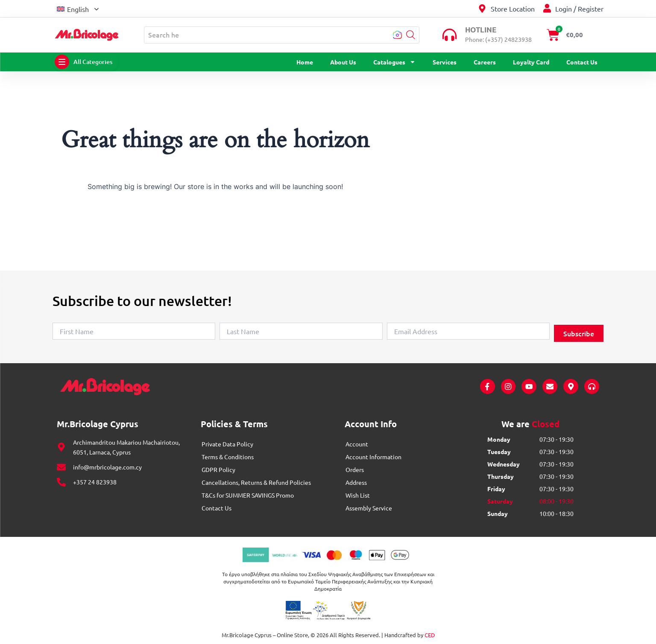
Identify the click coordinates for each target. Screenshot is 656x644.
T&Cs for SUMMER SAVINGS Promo (248, 495)
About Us (343, 62)
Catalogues (394, 62)
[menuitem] (78, 8)
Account (357, 444)
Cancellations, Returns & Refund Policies (256, 482)
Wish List (358, 495)
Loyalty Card (531, 62)
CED (430, 635)
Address (356, 482)
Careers (485, 62)
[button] (411, 35)
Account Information (373, 457)
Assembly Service (369, 508)
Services (445, 62)
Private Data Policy (227, 444)
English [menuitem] (78, 9)
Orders (355, 469)
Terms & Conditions (228, 457)
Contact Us (582, 62)
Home (305, 62)
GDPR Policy (218, 469)
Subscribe (579, 333)
